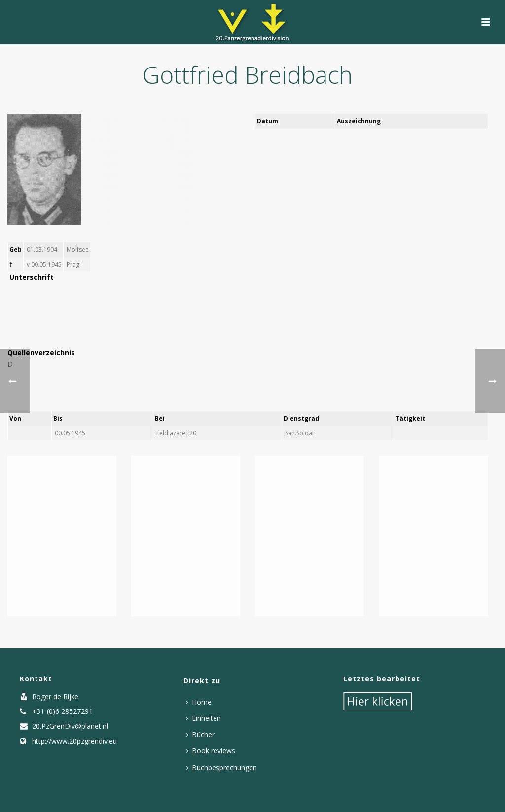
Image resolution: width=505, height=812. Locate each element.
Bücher (200, 734)
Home (199, 702)
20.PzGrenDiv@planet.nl (70, 726)
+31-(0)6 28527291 (62, 711)
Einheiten (203, 718)
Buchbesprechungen (221, 767)
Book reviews (211, 751)
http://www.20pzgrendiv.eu (74, 741)
